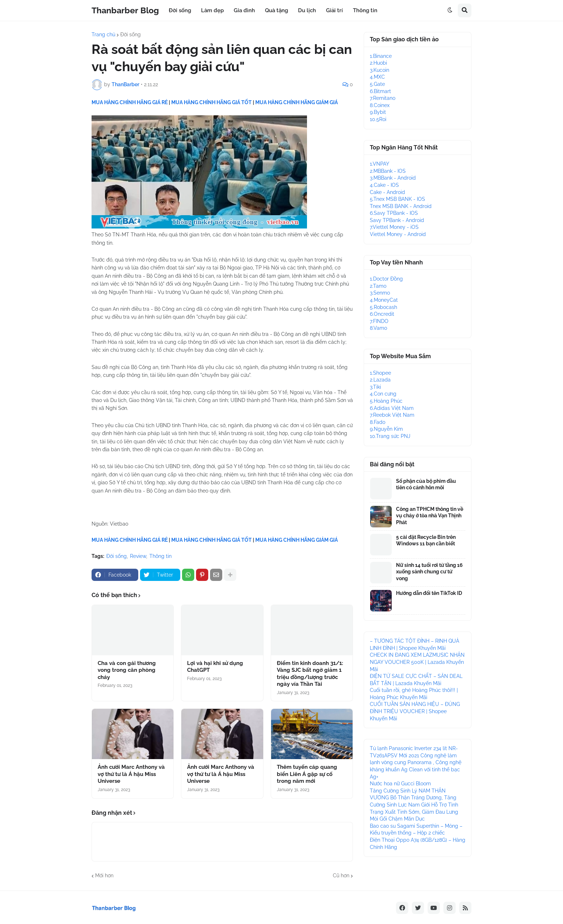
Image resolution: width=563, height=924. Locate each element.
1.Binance (381, 56)
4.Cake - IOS (384, 185)
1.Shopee (380, 373)
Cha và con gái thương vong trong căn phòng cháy (127, 670)
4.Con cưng (383, 394)
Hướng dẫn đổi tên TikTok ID (429, 593)
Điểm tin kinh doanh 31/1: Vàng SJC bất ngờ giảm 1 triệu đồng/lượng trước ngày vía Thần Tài (310, 674)
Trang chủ (103, 34)
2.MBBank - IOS (388, 171)
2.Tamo (378, 286)
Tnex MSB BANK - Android (401, 206)
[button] (450, 10)
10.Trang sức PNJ (390, 436)
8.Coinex (380, 105)
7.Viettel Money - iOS (394, 227)
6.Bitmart (380, 91)
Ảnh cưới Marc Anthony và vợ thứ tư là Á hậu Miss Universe (131, 774)
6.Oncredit (382, 314)
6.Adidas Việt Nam (392, 408)
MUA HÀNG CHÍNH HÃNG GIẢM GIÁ (297, 102)
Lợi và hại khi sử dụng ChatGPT (215, 667)
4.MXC (377, 77)
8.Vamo (378, 328)
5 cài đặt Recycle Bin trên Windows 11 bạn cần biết (426, 540)
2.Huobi (378, 63)
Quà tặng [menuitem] (276, 10)
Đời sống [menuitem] (180, 10)
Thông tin (160, 556)
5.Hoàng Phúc (386, 401)
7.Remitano (383, 98)
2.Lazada (380, 380)
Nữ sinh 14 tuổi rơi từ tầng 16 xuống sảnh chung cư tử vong (429, 572)
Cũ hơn (341, 876)
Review (138, 556)
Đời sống (131, 34)
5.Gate (377, 84)
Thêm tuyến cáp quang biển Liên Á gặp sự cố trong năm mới (307, 774)
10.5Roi (378, 119)
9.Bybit (378, 112)
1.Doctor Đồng (386, 279)
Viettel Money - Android (398, 234)
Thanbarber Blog (125, 10)
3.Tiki (375, 387)
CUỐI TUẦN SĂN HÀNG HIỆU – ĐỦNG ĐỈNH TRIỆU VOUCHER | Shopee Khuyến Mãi (415, 711)
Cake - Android (387, 192)
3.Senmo (380, 293)
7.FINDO (379, 321)
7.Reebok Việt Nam (392, 415)
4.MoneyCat (384, 300)
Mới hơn (104, 876)
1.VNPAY (380, 164)
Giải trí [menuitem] (334, 10)
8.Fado (378, 422)
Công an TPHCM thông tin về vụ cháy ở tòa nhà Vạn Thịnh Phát (430, 516)
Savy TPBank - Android (397, 220)
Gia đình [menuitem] (244, 10)
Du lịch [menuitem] (307, 10)
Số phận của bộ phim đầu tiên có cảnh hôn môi (426, 484)
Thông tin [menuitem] (365, 10)
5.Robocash (383, 307)
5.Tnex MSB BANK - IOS (397, 199)
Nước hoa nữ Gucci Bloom (400, 784)
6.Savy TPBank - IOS (394, 213)
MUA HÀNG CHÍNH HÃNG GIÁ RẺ (130, 102)
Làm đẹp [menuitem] (212, 10)
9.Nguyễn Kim (386, 429)
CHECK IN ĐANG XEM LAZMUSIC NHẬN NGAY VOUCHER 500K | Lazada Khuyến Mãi (417, 662)
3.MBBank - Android (393, 178)
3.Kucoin (380, 70)
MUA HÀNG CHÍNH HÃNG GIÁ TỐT (211, 102)
